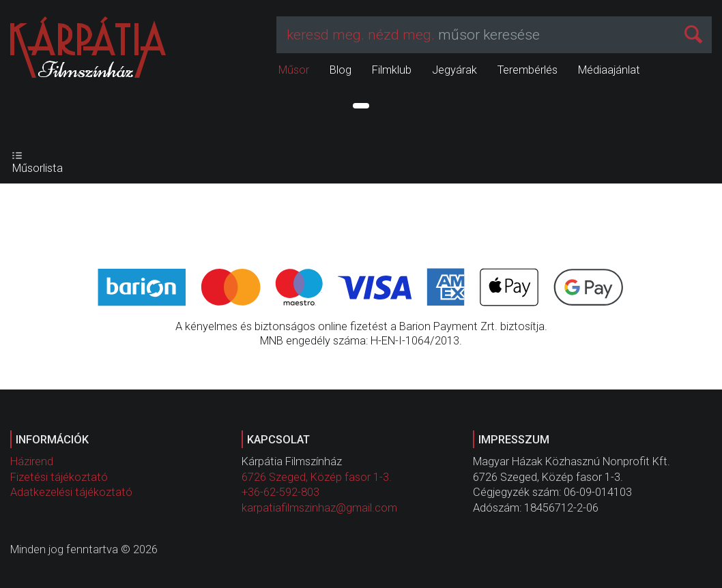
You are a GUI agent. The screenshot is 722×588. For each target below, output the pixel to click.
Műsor (294, 70)
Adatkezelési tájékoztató (71, 492)
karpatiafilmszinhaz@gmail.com (319, 508)
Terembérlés (528, 70)
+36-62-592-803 (280, 492)
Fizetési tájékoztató (59, 477)
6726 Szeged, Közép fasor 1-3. (317, 477)
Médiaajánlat (609, 70)
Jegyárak (454, 70)
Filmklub (392, 70)
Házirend (32, 461)
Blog (341, 70)
